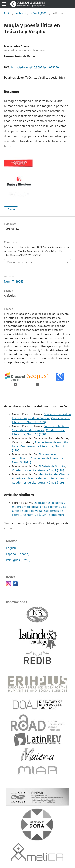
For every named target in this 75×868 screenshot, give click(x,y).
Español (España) (18, 554)
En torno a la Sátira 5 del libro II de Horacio (41, 428)
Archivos (20, 13)
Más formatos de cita (19, 262)
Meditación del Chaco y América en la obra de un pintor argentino (41, 476)
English (11, 548)
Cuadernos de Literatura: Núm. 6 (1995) (39, 483)
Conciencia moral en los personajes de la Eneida (41, 416)
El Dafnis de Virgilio (52, 466)
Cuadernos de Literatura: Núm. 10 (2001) (38, 432)
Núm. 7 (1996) (39, 13)
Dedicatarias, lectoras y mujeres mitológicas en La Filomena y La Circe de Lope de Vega (39, 507)
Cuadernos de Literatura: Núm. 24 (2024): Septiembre (38, 513)
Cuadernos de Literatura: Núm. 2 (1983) (41, 420)
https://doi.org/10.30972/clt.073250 (35, 67)
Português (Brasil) (18, 560)
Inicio (7, 13)
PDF (12, 209)
